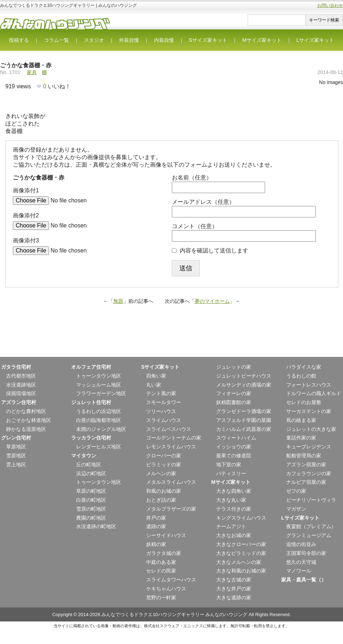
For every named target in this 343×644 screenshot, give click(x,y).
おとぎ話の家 (161, 500)
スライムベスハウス (169, 429)
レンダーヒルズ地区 (99, 447)
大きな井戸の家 (234, 589)
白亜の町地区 (91, 500)
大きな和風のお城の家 (241, 571)
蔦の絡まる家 (301, 420)
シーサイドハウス (166, 535)
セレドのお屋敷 (304, 402)
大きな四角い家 (234, 491)
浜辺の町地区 (91, 473)
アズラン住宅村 (19, 402)
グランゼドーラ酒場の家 (244, 411)
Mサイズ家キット (262, 40)
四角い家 (156, 376)
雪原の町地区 (91, 509)
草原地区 (16, 447)
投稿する (19, 40)
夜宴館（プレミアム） (311, 526)
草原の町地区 (91, 491)
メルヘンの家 (161, 473)
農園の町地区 (91, 518)
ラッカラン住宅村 (91, 438)
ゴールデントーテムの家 (174, 438)
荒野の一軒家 (161, 598)
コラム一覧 (56, 40)
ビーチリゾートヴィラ (311, 500)
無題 (118, 301)
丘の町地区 (89, 464)
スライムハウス (164, 420)
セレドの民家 (161, 571)
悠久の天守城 (301, 562)
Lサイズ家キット (315, 40)
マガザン (296, 509)
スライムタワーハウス (171, 580)
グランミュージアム (309, 535)
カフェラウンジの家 (309, 473)
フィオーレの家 (234, 393)
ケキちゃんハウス (166, 589)
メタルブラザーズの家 (171, 509)
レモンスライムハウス (171, 447)
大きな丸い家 (231, 500)
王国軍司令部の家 (306, 553)
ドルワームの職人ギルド (314, 393)
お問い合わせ (330, 5)
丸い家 (154, 385)
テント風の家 (161, 393)
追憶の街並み (301, 544)
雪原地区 (16, 456)
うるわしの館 (301, 376)
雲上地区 (16, 464)
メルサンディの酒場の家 (244, 385)
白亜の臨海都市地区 (99, 420)
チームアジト (231, 526)
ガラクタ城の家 (164, 553)
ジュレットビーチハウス (244, 376)
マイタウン (84, 456)
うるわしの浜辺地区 (99, 411)
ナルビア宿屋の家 (306, 482)
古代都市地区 (21, 376)
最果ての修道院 (234, 456)
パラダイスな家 (304, 367)
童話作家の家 (301, 438)
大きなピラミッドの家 (241, 553)
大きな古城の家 (234, 580)
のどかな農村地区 (26, 411)
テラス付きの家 (234, 509)
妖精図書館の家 (234, 402)
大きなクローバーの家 (241, 544)
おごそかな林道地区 (29, 420)
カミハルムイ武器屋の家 (244, 429)
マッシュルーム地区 (99, 385)
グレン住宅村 (16, 438)
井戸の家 (156, 518)
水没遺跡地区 (21, 385)
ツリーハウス (161, 411)
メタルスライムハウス (171, 482)
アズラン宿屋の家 (306, 464)
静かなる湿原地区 (26, 429)
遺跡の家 (156, 526)
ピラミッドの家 (164, 464)
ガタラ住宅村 (16, 367)
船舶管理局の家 (304, 456)
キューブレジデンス (309, 447)
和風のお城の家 (164, 491)
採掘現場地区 (21, 393)
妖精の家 (156, 544)
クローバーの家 (164, 456)
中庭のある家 (161, 562)
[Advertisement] (172, 339)
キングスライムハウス (241, 518)
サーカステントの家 (309, 411)
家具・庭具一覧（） (304, 580)
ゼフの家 (296, 491)
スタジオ (94, 40)
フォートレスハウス (309, 385)
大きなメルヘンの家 (239, 562)
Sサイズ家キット (208, 40)
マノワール (299, 571)
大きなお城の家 (234, 535)
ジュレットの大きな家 (311, 429)
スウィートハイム (236, 438)
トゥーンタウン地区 (99, 376)
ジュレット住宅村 (91, 402)
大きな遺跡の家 (234, 598)
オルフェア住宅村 (91, 367)
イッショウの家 (234, 447)
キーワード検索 (324, 20)
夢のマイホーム (212, 301)
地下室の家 (229, 464)
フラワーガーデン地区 (101, 393)
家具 (32, 72)
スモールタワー (164, 402)
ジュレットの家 (234, 367)
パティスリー (231, 473)
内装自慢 (164, 40)
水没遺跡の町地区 (96, 526)
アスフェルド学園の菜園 (244, 420)
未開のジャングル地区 (101, 429)
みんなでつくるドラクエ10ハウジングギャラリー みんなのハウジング (174, 614)
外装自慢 (129, 40)
